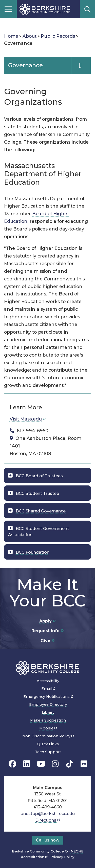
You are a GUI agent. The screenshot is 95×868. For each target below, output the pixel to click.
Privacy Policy (62, 857)
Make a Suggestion (48, 720)
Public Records (58, 36)
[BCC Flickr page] (84, 764)
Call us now (48, 840)
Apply (45, 621)
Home (11, 36)
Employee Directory (48, 704)
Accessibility (48, 681)
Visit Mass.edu (26, 419)
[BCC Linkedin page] (27, 764)
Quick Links (48, 744)
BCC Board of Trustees (39, 476)
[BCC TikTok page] (69, 764)
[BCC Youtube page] (41, 764)
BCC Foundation (32, 552)
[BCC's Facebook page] (12, 764)
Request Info (45, 631)
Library (48, 712)
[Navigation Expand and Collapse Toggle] (81, 65)
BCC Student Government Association (39, 532)
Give (45, 641)
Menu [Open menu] (8, 9)
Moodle (48, 728)
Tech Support (48, 752)
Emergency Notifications (48, 697)
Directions (48, 820)
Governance (25, 65)
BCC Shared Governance (40, 511)
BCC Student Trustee (37, 493)
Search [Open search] (87, 9)
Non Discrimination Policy (48, 736)
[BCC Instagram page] (55, 764)
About (30, 36)
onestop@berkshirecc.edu (48, 814)
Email (48, 689)
